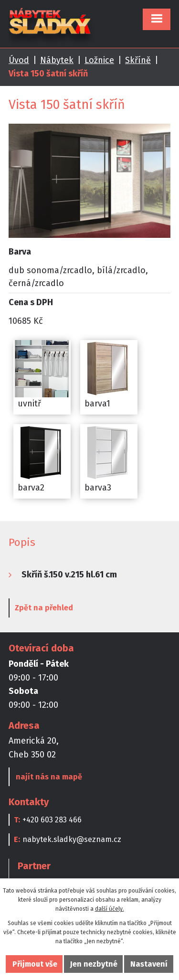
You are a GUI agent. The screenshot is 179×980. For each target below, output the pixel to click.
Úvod (19, 60)
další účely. (110, 909)
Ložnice (99, 60)
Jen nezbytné (94, 964)
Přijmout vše (35, 964)
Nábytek (57, 60)
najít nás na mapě (49, 777)
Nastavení (149, 964)
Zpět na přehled (44, 608)
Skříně (138, 60)
